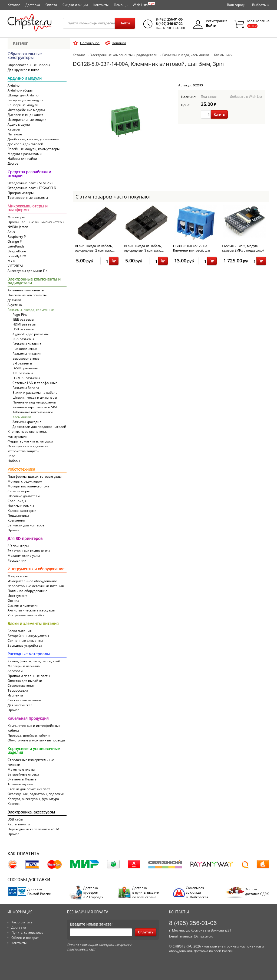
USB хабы (15, 819)
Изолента (15, 695)
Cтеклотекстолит (21, 686)
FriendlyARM (17, 256)
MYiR (11, 261)
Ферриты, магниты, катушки (30, 441)
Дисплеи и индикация (25, 115)
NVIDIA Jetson (18, 227)
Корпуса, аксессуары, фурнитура (33, 799)
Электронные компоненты (29, 551)
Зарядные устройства (25, 645)
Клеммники (22, 417)
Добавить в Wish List (246, 97)
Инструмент (17, 596)
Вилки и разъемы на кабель (35, 393)
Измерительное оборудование (32, 581)
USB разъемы (23, 329)
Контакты (101, 5)
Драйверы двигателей (25, 144)
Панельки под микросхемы (34, 402)
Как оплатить (22, 922)
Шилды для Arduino (23, 95)
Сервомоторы (19, 491)
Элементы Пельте (22, 779)
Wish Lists (144, 4)
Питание (15, 134)
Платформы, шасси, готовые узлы (34, 476)
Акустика (15, 305)
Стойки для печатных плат (29, 789)
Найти (125, 23)
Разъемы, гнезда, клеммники (31, 310)
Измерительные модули (27, 120)
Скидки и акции (75, 5)
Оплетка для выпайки (25, 681)
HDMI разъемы (24, 324)
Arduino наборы (20, 90)
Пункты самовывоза (27, 932)
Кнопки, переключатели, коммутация (27, 434)
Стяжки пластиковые (24, 700)
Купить (219, 114)
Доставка (33, 5)
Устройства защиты (23, 451)
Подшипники (18, 515)
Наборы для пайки (22, 159)
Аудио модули (19, 124)
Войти (211, 25)
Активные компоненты (26, 290)
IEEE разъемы (23, 319)
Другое (13, 163)
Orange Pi (15, 241)
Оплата (51, 5)
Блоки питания (20, 631)
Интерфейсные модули (26, 110)
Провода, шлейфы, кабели (29, 735)
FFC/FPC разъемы (26, 378)
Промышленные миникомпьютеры (36, 222)
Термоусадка (18, 690)
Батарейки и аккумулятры (28, 636)
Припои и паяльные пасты (29, 676)
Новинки (119, 43)
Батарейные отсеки (23, 774)
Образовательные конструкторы (25, 56)
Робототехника (21, 470)
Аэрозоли (15, 671)
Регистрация (217, 21)
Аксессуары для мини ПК (27, 271)
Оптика (13, 600)
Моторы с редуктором (25, 481)
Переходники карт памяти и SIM (33, 829)
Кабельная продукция (28, 719)
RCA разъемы (23, 339)
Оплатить (146, 932)
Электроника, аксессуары (31, 812)
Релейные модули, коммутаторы (34, 149)
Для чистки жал (20, 705)
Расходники (17, 560)
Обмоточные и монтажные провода (36, 740)
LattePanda (16, 246)
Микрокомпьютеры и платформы (28, 208)
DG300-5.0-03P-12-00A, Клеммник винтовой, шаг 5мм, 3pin (192, 250)
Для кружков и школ (24, 70)
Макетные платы (21, 769)
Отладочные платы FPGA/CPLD (32, 188)
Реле (11, 456)
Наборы (14, 461)
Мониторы (16, 217)
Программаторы (21, 193)
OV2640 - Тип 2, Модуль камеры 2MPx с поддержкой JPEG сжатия (243, 250)
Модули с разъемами (25, 154)
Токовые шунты (20, 784)
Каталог (14, 5)
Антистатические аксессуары (31, 610)
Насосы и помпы (21, 506)
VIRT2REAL (16, 266)
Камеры (14, 129)
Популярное (90, 43)
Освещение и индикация (28, 446)
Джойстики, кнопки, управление (33, 139)
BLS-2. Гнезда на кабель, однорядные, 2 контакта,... (95, 248)
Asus (11, 232)
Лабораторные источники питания (36, 586)
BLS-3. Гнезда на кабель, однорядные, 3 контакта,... (144, 248)
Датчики (14, 300)
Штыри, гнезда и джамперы (35, 397)
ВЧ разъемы (22, 363)
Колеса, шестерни (22, 511)
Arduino (14, 85)
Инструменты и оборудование (36, 569)
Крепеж (14, 804)
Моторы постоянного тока (28, 486)
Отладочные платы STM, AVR (30, 183)
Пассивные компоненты (27, 295)
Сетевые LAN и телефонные (35, 383)
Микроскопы (18, 576)
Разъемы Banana (26, 388)
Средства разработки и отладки (29, 174)
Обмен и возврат (25, 938)
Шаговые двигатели (24, 496)
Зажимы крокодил (27, 422)
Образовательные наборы (29, 65)
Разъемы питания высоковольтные (27, 356)
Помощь (121, 5)
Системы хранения (23, 605)
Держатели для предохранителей (39, 427)
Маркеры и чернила (24, 666)
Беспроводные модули (26, 100)
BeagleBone (17, 251)
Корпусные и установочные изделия (34, 751)
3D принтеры (18, 546)
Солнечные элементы (25, 641)
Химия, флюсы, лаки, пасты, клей (34, 661)
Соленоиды (17, 501)
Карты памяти (19, 824)
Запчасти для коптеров (26, 525)
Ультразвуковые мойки (26, 615)
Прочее (14, 530)
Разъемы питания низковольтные (27, 346)
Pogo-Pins (20, 315)
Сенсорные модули (23, 105)
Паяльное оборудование (27, 591)
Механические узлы (24, 556)
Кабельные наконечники (33, 412)
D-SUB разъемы (25, 368)
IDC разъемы (23, 373)
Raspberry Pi (17, 237)
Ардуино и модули (25, 79)
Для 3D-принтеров (25, 539)
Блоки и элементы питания (33, 624)
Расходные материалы (29, 654)
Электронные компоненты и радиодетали (34, 281)
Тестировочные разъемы (28, 198)
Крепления (16, 520)
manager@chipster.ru (197, 936)
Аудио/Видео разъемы (30, 334)
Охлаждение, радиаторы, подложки (36, 794)
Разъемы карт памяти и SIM (35, 407)
